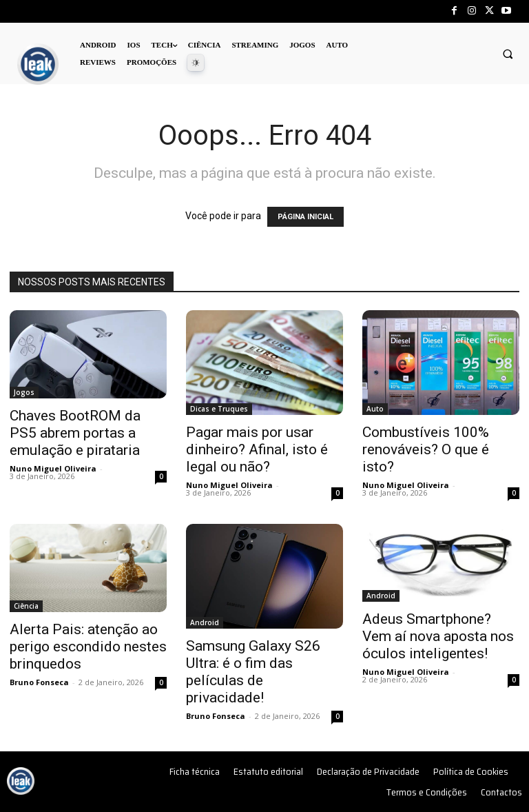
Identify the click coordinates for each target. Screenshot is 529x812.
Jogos (24, 392)
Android (205, 622)
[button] (508, 54)
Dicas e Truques (219, 409)
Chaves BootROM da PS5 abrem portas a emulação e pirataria (75, 433)
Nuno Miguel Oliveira (53, 468)
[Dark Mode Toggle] (196, 63)
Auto (375, 409)
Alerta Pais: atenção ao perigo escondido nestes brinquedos (88, 647)
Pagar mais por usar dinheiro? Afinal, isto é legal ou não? (257, 449)
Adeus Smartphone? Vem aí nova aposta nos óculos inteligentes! (438, 636)
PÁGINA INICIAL (305, 217)
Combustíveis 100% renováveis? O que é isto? (426, 449)
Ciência (26, 606)
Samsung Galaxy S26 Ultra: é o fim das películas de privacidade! (253, 672)
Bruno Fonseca (39, 682)
